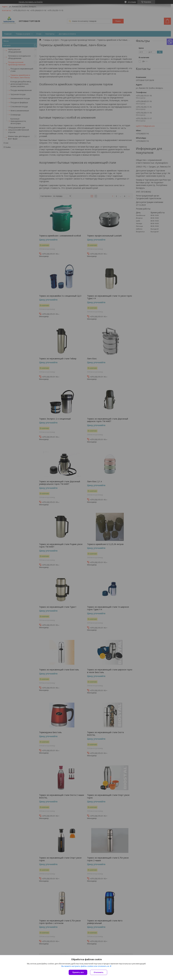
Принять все (78, 972)
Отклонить (99, 972)
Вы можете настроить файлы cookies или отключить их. (86, 966)
